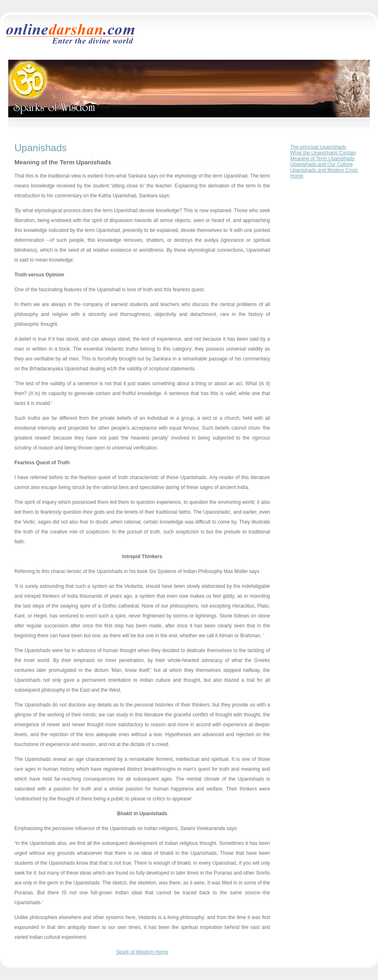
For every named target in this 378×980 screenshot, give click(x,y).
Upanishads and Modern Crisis (324, 170)
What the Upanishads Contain (323, 153)
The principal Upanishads (318, 147)
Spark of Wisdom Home (142, 952)
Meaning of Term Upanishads (322, 159)
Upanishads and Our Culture (322, 164)
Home (297, 176)
